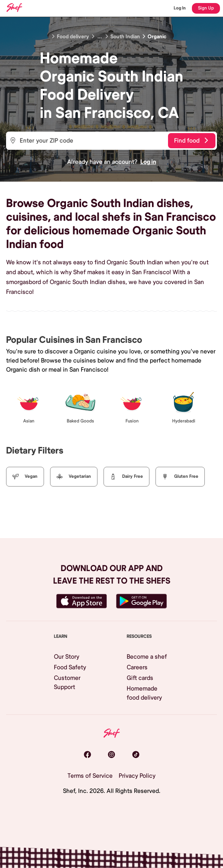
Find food (191, 141)
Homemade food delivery (144, 693)
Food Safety (70, 667)
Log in (148, 162)
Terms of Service (90, 776)
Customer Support (67, 683)
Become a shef (147, 657)
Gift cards (140, 678)
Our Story (67, 657)
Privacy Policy (137, 776)
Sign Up (206, 8)
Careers (137, 667)
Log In (180, 8)
